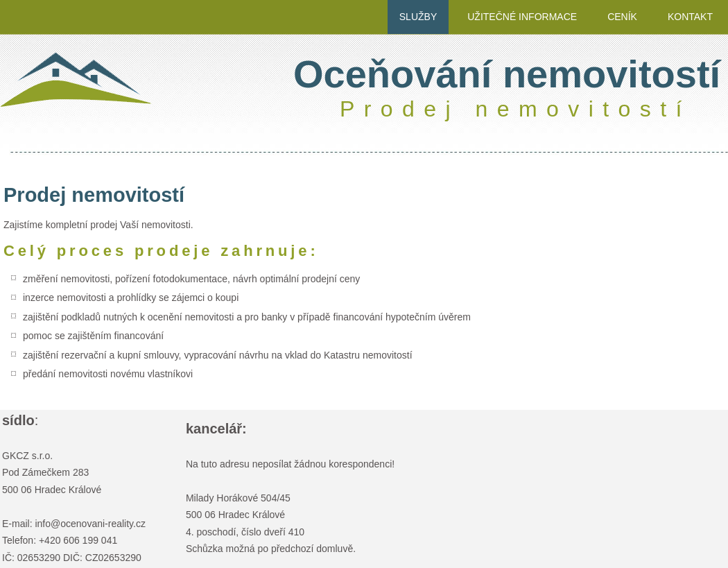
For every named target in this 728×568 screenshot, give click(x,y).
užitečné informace (522, 17)
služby (418, 17)
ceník (622, 17)
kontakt (690, 17)
